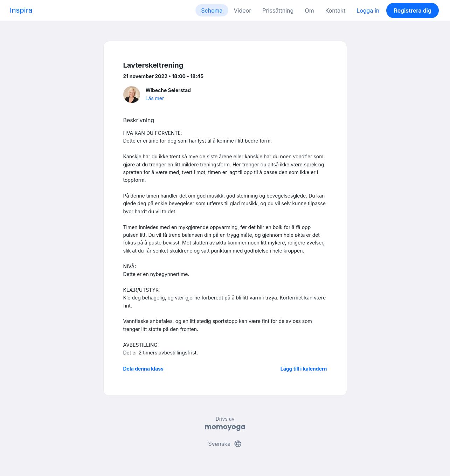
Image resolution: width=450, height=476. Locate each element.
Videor (243, 11)
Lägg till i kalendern (304, 369)
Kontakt (335, 11)
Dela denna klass (143, 369)
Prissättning (278, 11)
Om (309, 11)
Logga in (368, 11)
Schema (212, 11)
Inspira (21, 10)
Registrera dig (412, 11)
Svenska (225, 444)
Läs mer (155, 98)
